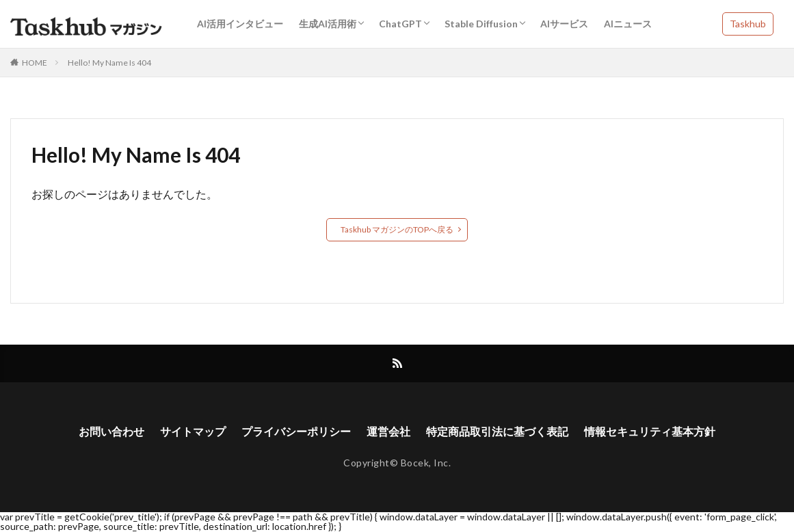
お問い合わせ (111, 431)
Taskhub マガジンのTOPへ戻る (397, 229)
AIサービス (564, 24)
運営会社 (388, 431)
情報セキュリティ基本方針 (650, 431)
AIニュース (628, 24)
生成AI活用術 (328, 24)
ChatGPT (400, 24)
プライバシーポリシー (296, 431)
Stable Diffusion (481, 24)
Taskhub (748, 24)
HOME (35, 63)
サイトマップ (193, 431)
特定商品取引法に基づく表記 (497, 431)
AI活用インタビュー (240, 24)
